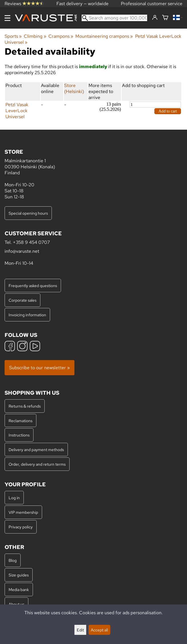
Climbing (35, 36)
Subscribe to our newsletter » (40, 368)
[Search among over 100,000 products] (114, 18)
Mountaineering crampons (104, 36)
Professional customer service (152, 4)
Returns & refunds (25, 406)
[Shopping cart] (165, 18)
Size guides (19, 575)
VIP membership (23, 512)
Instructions (19, 435)
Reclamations (20, 421)
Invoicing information (27, 315)
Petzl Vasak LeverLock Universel (17, 111)
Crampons (61, 36)
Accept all (99, 630)
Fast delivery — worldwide (82, 4)
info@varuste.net (22, 251)
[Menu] (7, 18)
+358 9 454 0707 (31, 242)
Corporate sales (22, 300)
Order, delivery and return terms (37, 464)
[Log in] (155, 18)
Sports (13, 36)
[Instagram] (22, 347)
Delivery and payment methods (36, 450)
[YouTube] (35, 347)
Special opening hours (28, 213)
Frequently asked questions (33, 286)
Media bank (19, 589)
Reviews (24, 4)
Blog (13, 560)
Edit (80, 630)
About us (16, 604)
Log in (14, 498)
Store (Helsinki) (74, 88)
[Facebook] (10, 347)
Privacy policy (21, 527)
